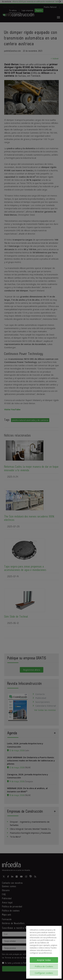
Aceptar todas (44, 960)
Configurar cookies (44, 973)
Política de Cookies (44, 966)
